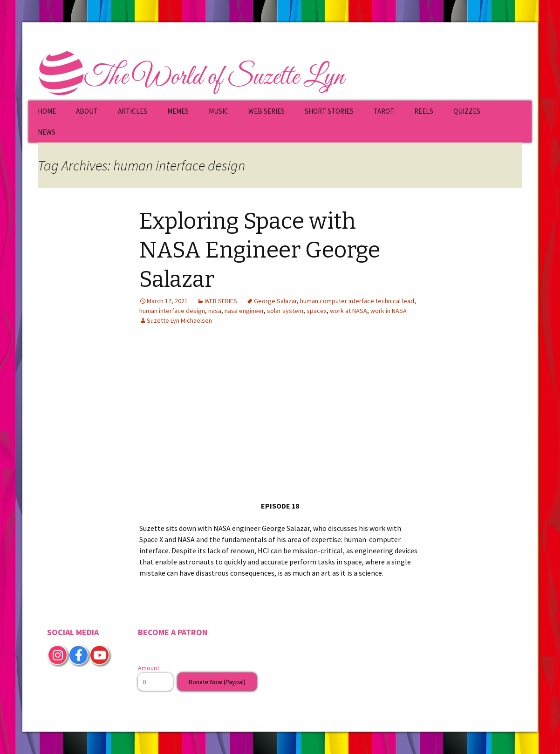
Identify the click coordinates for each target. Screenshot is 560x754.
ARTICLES (133, 111)
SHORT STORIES (329, 111)
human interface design (172, 311)
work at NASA (348, 311)
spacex (317, 311)
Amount (149, 668)
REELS (424, 111)
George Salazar (275, 301)
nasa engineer (244, 311)
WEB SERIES (266, 111)
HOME (47, 111)
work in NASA (389, 311)
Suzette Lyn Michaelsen (179, 320)
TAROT (384, 111)
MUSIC (219, 111)
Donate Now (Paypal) (217, 682)
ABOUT (87, 111)
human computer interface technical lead (357, 301)
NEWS (47, 132)
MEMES (178, 111)
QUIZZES (467, 111)
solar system (285, 311)
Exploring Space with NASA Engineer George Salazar (260, 250)
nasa (215, 311)
